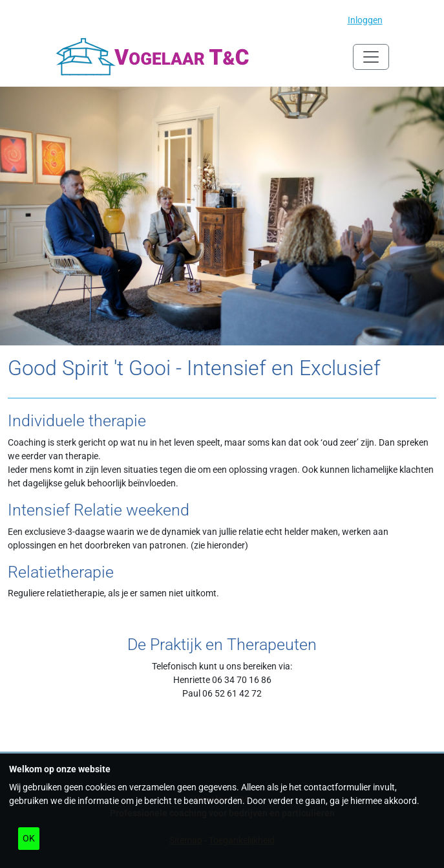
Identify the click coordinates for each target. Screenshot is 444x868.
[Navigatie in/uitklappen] (371, 57)
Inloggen (365, 20)
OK (29, 838)
